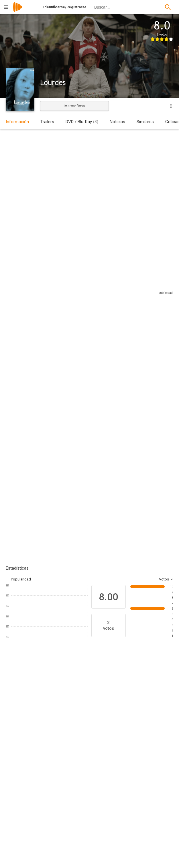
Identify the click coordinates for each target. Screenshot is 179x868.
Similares (145, 122)
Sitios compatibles (112, 290)
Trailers (47, 122)
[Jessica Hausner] (53, 772)
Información (17, 122)
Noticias (117, 122)
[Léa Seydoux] (57, 711)
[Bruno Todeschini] (126, 711)
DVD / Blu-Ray (82, 122)
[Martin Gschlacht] (53, 809)
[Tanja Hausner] (53, 845)
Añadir (49, 446)
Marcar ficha (75, 106)
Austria (12, 176)
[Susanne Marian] (140, 857)
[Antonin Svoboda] (140, 841)
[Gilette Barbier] (160, 711)
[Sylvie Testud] (23, 711)
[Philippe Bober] (140, 809)
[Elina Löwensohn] (92, 711)
